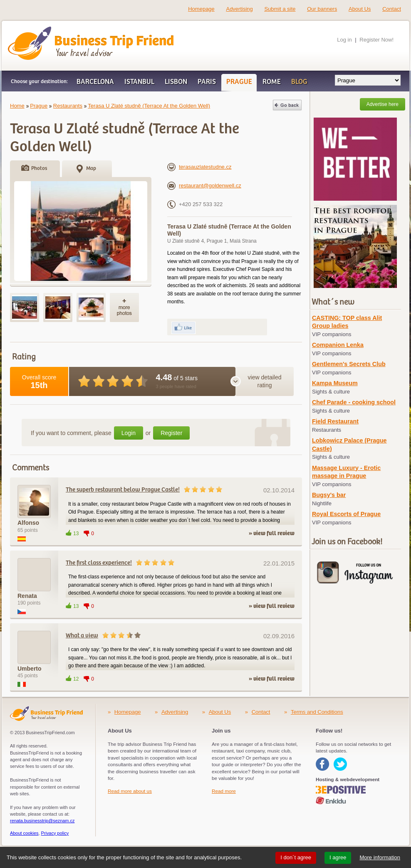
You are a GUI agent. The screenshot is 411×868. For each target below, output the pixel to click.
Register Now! (376, 40)
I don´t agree (296, 857)
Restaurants (68, 106)
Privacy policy (55, 833)
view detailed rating (265, 381)
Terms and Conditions (317, 712)
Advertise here (383, 104)
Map (91, 168)
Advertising (239, 9)
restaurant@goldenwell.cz (204, 186)
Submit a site (280, 9)
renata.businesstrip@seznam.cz (42, 821)
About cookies (24, 833)
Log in (344, 40)
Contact (392, 9)
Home (17, 106)
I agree (338, 857)
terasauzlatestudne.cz (199, 167)
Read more (224, 791)
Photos (39, 168)
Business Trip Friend (61, 30)
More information (380, 857)
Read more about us (130, 791)
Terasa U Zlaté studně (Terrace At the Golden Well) (149, 106)
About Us (360, 9)
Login (129, 433)
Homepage (201, 9)
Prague (39, 106)
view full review (274, 534)
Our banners (322, 9)
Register (171, 433)
